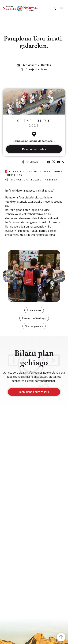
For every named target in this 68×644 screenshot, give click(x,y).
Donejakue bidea (36, 69)
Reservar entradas (34, 149)
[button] (9, 276)
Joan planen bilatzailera (34, 392)
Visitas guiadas (34, 326)
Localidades (34, 310)
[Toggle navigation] (61, 8)
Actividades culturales (37, 65)
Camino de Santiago (34, 318)
